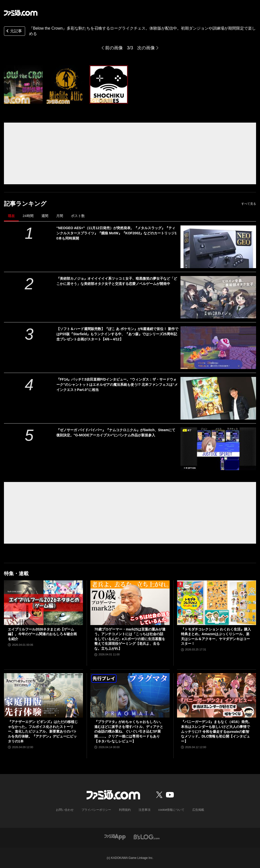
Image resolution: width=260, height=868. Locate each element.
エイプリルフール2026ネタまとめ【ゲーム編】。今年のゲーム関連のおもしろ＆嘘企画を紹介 (42, 634)
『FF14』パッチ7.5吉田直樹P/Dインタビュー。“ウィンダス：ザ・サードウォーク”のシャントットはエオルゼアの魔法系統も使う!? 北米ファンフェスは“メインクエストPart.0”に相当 (117, 385)
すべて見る (249, 204)
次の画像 (146, 48)
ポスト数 (78, 216)
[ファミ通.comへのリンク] (21, 13)
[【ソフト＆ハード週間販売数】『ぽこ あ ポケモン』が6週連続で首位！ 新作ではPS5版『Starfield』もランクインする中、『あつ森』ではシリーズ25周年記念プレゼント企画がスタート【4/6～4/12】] (218, 348)
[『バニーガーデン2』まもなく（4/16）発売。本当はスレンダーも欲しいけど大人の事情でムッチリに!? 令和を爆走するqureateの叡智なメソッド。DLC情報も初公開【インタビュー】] (217, 695)
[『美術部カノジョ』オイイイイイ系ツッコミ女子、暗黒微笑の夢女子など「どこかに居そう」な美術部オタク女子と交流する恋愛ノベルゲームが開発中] (218, 297)
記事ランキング (25, 204)
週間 (45, 216)
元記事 (14, 31)
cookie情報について (171, 810)
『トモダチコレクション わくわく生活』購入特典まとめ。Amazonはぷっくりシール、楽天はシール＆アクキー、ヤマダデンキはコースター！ (216, 637)
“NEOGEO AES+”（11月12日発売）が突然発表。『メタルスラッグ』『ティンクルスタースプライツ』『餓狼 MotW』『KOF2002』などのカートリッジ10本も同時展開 (116, 233)
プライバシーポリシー (96, 810)
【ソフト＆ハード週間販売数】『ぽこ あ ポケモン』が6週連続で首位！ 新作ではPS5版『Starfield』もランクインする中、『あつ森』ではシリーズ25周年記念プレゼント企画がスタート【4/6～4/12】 (117, 334)
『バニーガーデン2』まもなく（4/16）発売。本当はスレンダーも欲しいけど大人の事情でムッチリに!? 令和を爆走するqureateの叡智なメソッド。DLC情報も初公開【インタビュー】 (216, 731)
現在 (11, 216)
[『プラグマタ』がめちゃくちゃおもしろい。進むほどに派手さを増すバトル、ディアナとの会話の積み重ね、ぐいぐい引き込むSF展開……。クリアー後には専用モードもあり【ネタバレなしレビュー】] (130, 695)
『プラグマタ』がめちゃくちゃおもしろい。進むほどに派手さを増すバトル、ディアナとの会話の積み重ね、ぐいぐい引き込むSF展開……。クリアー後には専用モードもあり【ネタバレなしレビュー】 (129, 731)
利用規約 (125, 810)
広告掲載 (198, 810)
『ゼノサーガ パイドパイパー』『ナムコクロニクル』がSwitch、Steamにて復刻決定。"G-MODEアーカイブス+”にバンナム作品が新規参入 (116, 433)
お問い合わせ (65, 810)
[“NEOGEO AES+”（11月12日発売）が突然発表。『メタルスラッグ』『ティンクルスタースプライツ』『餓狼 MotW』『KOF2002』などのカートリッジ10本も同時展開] (218, 247)
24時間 (28, 216)
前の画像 (114, 48)
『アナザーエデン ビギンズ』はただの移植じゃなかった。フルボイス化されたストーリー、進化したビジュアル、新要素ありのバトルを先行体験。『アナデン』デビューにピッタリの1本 (43, 731)
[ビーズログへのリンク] (147, 837)
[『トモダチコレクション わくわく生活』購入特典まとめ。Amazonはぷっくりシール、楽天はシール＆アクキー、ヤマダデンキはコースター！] (217, 603)
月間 (60, 216)
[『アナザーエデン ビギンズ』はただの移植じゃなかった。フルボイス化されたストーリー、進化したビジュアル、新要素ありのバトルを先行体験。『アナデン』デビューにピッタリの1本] (43, 695)
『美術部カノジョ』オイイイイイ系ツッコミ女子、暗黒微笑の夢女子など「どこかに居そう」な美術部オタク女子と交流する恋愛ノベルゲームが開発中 (117, 281)
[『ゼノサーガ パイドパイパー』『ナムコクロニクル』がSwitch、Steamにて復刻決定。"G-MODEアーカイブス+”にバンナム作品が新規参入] (218, 449)
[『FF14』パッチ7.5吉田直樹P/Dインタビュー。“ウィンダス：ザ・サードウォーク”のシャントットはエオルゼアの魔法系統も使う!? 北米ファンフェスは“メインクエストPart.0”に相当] (218, 398)
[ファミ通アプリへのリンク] (115, 837)
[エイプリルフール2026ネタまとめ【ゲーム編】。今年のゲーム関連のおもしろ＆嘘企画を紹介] (43, 603)
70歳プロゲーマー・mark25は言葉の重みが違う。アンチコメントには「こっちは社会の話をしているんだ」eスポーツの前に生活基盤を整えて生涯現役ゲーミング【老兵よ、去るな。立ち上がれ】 (130, 639)
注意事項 (145, 810)
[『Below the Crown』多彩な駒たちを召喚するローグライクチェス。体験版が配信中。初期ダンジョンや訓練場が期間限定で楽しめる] (23, 84)
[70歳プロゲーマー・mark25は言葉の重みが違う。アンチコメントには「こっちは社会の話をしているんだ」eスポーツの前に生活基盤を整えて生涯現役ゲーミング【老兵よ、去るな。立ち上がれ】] (130, 603)
